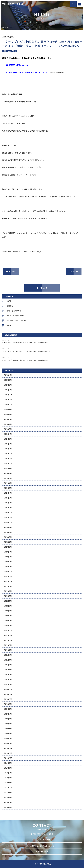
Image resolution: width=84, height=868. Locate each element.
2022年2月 (8, 621)
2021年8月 (8, 650)
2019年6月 (8, 778)
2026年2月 (8, 385)
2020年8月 (8, 709)
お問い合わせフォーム (42, 839)
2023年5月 (8, 547)
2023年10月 (8, 522)
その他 (9, 325)
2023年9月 (8, 527)
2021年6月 (8, 660)
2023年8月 (8, 532)
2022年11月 (8, 576)
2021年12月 (8, 630)
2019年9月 (8, 763)
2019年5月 (8, 783)
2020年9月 (8, 704)
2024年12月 (8, 454)
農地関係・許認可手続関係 (16, 321)
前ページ (11, 271)
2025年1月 (8, 449)
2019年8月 (8, 768)
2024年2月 (8, 503)
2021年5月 (8, 665)
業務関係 (10, 306)
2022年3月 (8, 616)
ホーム (4, 27)
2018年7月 (8, 802)
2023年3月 (8, 557)
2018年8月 (8, 797)
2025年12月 (8, 395)
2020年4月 (8, 729)
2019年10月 (8, 758)
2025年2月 (8, 444)
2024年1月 (8, 508)
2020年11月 (8, 694)
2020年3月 (8, 733)
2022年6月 (8, 601)
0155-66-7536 (42, 851)
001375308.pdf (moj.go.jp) (17, 65)
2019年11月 (8, 753)
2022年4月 (8, 611)
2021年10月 (8, 640)
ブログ (11, 27)
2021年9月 (8, 645)
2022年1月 (8, 625)
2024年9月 (8, 468)
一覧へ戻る (42, 288)
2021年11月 (8, 635)
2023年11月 (8, 517)
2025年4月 (8, 434)
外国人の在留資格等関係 (15, 316)
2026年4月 (8, 375)
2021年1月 (8, 684)
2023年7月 (8, 537)
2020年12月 (8, 689)
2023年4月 (8, 552)
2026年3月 (8, 380)
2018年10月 (8, 787)
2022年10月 (8, 581)
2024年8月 (8, 473)
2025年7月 (8, 419)
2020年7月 (8, 714)
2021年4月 (8, 670)
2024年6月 (8, 483)
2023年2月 (8, 562)
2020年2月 (8, 738)
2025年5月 (8, 429)
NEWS (9, 301)
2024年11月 (8, 458)
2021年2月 (8, 679)
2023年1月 (8, 567)
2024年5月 (8, 488)
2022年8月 (8, 591)
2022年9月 (8, 586)
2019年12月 (8, 748)
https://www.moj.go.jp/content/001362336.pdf (27, 72)
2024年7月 (8, 478)
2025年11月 (8, 400)
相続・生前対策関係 (14, 311)
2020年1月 (8, 743)
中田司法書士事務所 (13, 4)
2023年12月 (8, 513)
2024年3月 (8, 498)
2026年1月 (8, 390)
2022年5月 (8, 606)
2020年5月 (8, 724)
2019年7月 (8, 773)
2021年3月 (8, 675)
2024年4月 (8, 493)
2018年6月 (8, 807)
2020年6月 (8, 719)
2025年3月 (8, 439)
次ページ (74, 271)
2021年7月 (8, 655)
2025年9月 (8, 409)
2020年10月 (8, 699)
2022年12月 (8, 571)
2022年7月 (8, 596)
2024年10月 (8, 463)
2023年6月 (8, 542)
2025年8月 (8, 414)
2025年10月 (8, 404)
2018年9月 (8, 792)
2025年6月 (8, 424)
